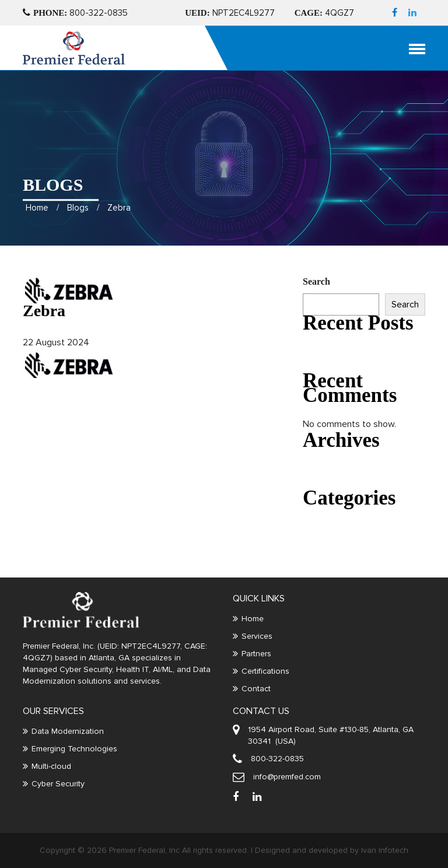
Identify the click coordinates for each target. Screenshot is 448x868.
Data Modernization (68, 731)
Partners (256, 654)
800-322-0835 (75, 13)
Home (37, 180)
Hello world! (324, 350)
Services (257, 636)
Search (316, 281)
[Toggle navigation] (425, 48)
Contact (256, 689)
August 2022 (326, 467)
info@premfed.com (287, 777)
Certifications (265, 671)
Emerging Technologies (74, 749)
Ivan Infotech (385, 850)
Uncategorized (329, 525)
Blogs (78, 180)
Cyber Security (58, 784)
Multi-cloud (51, 766)
